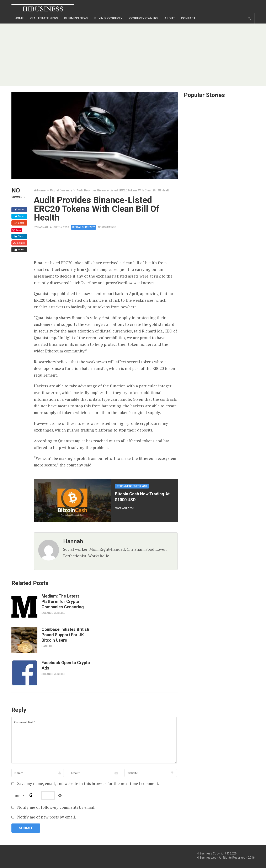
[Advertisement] (133, 55)
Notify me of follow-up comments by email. (56, 807)
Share (19, 210)
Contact (188, 18)
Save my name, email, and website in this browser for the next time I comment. (88, 783)
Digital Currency (61, 190)
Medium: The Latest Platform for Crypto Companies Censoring (63, 601)
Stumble (19, 243)
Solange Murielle (53, 613)
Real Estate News (44, 18)
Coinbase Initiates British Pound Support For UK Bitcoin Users (65, 635)
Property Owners (143, 18)
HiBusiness (204, 853)
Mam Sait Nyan (125, 508)
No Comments (107, 227)
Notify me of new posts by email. (47, 817)
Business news (76, 18)
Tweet (19, 216)
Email (19, 250)
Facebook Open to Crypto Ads (66, 665)
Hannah (43, 227)
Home (19, 18)
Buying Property (108, 18)
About (170, 18)
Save (18, 230)
